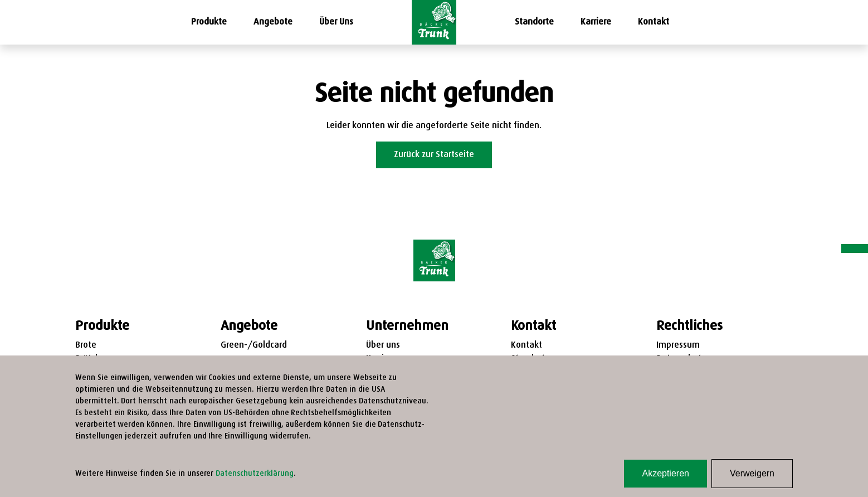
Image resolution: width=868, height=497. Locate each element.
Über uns (383, 345)
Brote (86, 345)
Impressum (678, 345)
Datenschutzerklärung (254, 474)
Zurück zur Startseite (434, 155)
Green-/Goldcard (254, 345)
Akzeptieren (665, 473)
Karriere (596, 22)
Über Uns (336, 22)
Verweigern (752, 473)
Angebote (273, 22)
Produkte (209, 22)
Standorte (534, 22)
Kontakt (654, 22)
